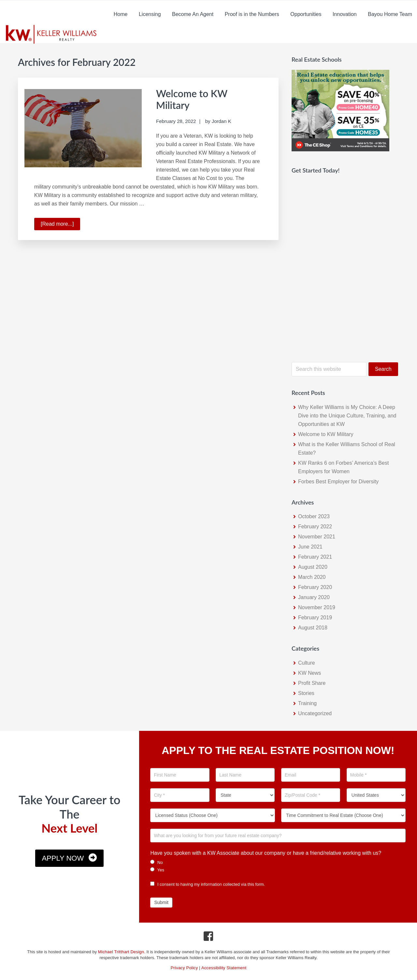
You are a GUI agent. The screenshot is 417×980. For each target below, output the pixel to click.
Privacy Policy (184, 968)
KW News (309, 673)
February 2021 (315, 557)
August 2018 (313, 628)
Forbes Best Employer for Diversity (338, 482)
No (156, 862)
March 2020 (312, 577)
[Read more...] (60, 225)
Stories (306, 693)
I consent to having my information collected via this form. (208, 884)
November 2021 (317, 537)
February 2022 (315, 527)
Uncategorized (315, 713)
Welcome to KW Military (326, 434)
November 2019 (317, 607)
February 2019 (315, 618)
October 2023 (314, 516)
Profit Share (312, 683)
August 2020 (313, 567)
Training (307, 703)
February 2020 (315, 587)
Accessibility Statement (224, 968)
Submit (161, 902)
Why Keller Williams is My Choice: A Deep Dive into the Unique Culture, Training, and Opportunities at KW (347, 416)
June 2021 (310, 547)
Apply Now (63, 858)
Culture (307, 663)
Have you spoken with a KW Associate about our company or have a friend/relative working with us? (266, 853)
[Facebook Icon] (209, 938)
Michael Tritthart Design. (122, 952)
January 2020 (314, 597)
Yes (157, 870)
